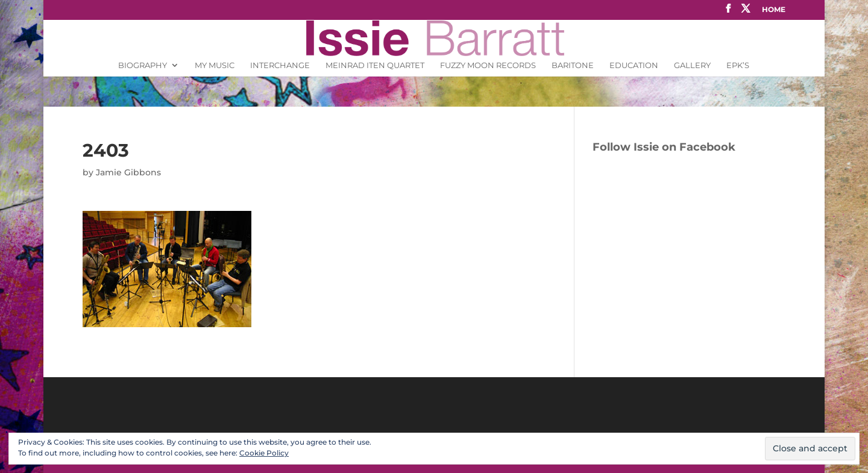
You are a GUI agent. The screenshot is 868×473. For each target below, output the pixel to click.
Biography (143, 65)
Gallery (692, 65)
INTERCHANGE (280, 65)
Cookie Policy (264, 453)
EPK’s (738, 65)
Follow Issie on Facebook (664, 147)
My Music (215, 65)
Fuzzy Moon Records (488, 65)
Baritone (573, 65)
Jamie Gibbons (128, 172)
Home (774, 10)
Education (634, 65)
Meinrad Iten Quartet (375, 65)
